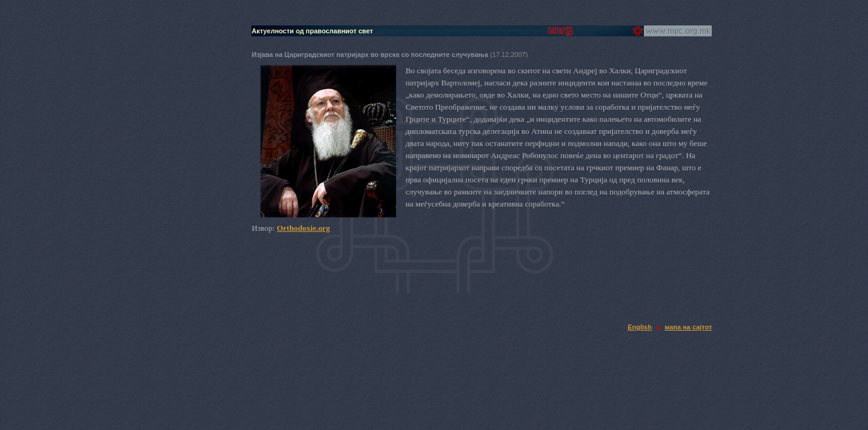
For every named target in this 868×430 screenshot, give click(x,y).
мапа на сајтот (688, 327)
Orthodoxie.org (303, 228)
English (640, 327)
